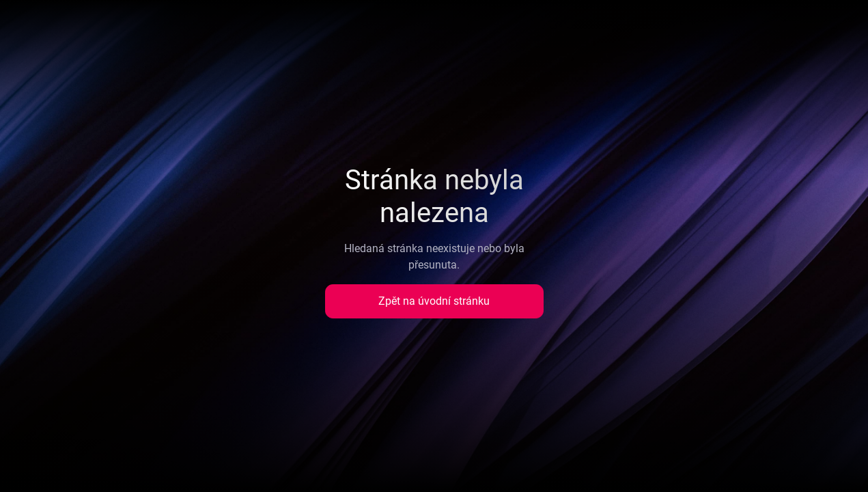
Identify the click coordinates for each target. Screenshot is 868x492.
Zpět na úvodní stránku (434, 301)
